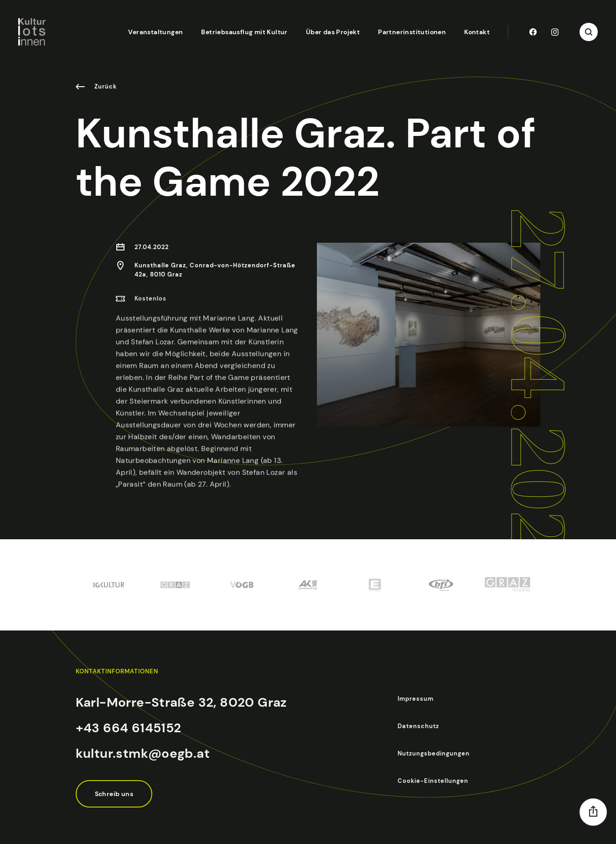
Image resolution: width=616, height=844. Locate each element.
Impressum (416, 699)
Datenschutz (418, 726)
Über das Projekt (333, 32)
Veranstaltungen (155, 32)
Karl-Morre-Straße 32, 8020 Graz (181, 702)
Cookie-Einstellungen (433, 781)
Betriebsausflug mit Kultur (244, 32)
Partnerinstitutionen (412, 32)
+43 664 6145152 (129, 728)
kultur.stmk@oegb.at (143, 753)
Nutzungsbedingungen (434, 753)
